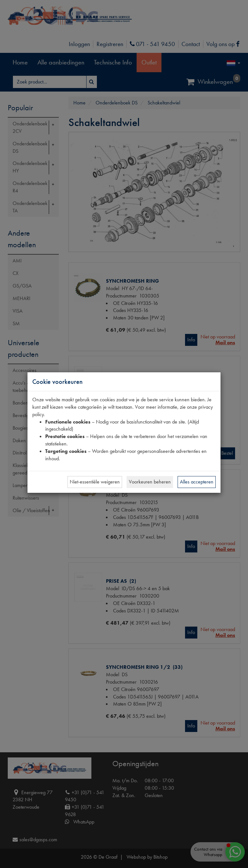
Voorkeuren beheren (150, 482)
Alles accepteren (197, 482)
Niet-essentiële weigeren (95, 482)
